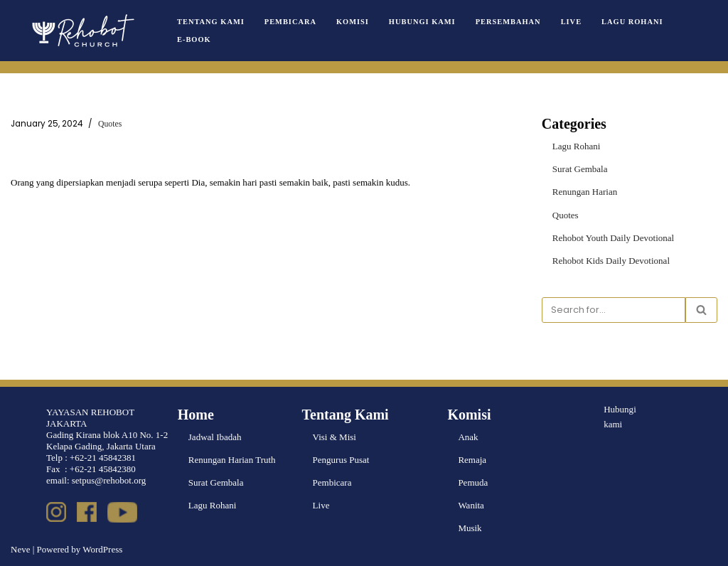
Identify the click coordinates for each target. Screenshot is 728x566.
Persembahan (508, 22)
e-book (194, 39)
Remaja (472, 460)
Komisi (353, 22)
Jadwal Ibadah (215, 437)
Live (571, 22)
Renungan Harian (585, 192)
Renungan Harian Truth (232, 460)
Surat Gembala (580, 169)
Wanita (471, 505)
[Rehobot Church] (82, 31)
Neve (20, 549)
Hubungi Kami (422, 22)
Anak (468, 437)
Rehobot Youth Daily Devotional (613, 237)
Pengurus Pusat (341, 460)
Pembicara (290, 22)
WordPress (102, 549)
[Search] (614, 310)
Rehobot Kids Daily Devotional (611, 261)
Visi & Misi (334, 437)
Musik (470, 528)
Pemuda (473, 482)
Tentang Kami (211, 22)
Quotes (110, 124)
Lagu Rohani (632, 22)
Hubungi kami (620, 417)
